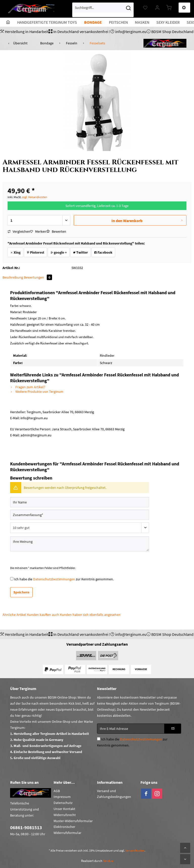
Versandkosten (135, 850)
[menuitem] (103, 10)
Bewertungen (38, 277)
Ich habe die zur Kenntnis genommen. (64, 579)
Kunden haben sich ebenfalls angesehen (90, 615)
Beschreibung (13, 277)
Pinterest (35, 252)
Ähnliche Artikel (14, 615)
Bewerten (56, 231)
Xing (15, 252)
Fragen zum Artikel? (28, 387)
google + (59, 252)
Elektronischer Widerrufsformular (67, 830)
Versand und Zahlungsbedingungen (114, 794)
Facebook (103, 252)
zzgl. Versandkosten (35, 197)
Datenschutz (63, 803)
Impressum (62, 797)
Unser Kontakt (64, 809)
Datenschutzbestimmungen (54, 579)
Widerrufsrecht (65, 815)
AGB (57, 791)
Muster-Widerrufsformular (73, 821)
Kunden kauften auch (43, 615)
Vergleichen (19, 231)
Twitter (80, 252)
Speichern (21, 592)
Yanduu (108, 861)
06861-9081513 (26, 827)
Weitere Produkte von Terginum (37, 392)
